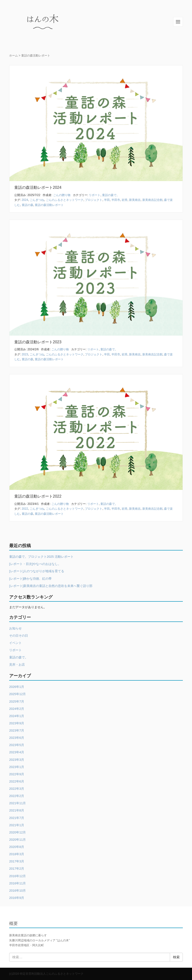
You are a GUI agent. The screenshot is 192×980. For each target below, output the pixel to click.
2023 (25, 354)
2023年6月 (17, 738)
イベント (15, 643)
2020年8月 (17, 847)
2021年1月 (17, 825)
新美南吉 (135, 200)
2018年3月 (17, 854)
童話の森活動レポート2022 (38, 496)
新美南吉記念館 (152, 200)
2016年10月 (17, 891)
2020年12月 (17, 832)
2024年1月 (17, 716)
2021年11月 (17, 803)
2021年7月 (17, 818)
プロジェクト (94, 200)
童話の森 (27, 205)
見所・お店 (17, 665)
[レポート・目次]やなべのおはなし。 (35, 564)
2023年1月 (17, 767)
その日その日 (19, 636)
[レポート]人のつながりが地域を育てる (37, 571)
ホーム (14, 56)
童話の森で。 (111, 195)
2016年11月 (17, 883)
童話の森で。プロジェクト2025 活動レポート (41, 557)
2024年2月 (17, 709)
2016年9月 (17, 898)
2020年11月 (17, 840)
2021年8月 (17, 810)
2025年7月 (17, 702)
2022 (25, 509)
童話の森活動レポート (49, 205)
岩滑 (124, 200)
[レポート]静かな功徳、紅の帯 (30, 579)
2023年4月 (17, 752)
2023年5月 (17, 745)
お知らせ (15, 628)
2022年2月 (17, 796)
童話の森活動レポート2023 (38, 342)
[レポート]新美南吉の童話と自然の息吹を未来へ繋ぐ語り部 (51, 586)
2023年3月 (17, 760)
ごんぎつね (37, 200)
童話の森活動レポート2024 (38, 187)
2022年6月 (17, 781)
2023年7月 (17, 730)
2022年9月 (17, 774)
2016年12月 (17, 876)
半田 (107, 200)
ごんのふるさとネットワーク (65, 200)
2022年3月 (17, 789)
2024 (25, 200)
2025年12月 (17, 694)
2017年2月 (17, 869)
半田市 (116, 200)
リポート (95, 195)
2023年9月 (17, 723)
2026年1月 (17, 687)
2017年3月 (17, 861)
